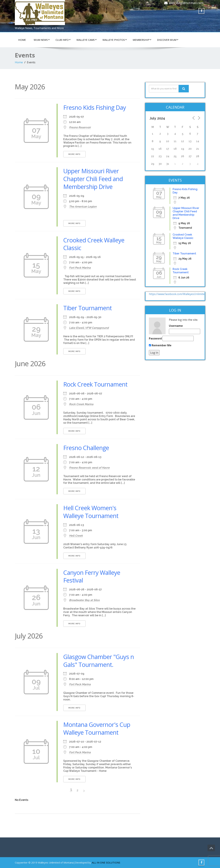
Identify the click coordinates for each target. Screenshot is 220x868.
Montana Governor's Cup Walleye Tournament (97, 729)
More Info (74, 154)
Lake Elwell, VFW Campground (89, 328)
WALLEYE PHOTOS (115, 40)
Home (19, 62)
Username (176, 326)
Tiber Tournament (87, 308)
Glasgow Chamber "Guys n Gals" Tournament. (99, 661)
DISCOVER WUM (168, 40)
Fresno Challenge (86, 448)
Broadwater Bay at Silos (84, 600)
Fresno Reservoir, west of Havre (89, 468)
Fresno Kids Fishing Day (95, 107)
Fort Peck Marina (80, 268)
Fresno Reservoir (80, 127)
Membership (142, 40)
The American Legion (83, 207)
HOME (22, 40)
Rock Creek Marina (81, 404)
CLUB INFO (63, 40)
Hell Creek (76, 536)
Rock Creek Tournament (95, 384)
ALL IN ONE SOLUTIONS (106, 862)
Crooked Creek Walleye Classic (94, 244)
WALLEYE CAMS (87, 40)
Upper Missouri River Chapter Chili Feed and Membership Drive (93, 179)
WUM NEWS (42, 40)
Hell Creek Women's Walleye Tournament (91, 512)
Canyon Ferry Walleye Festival (92, 576)
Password (155, 338)
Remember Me (160, 345)
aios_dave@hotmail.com (186, 3)
